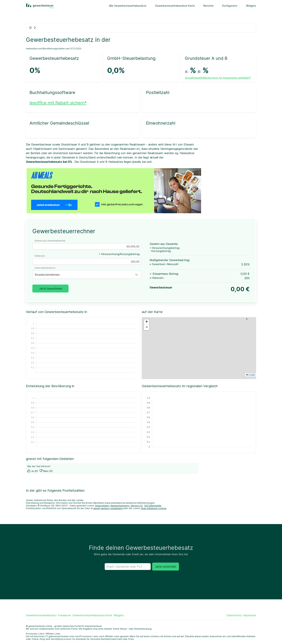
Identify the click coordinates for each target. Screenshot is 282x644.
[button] (137, 275)
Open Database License (153, 508)
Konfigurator (230, 6)
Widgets (251, 6)
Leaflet (251, 375)
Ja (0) (33, 471)
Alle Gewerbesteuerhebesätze (128, 6)
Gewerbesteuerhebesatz (41, 615)
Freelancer (65, 615)
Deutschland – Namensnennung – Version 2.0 (119, 506)
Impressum (250, 615)
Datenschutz (234, 615)
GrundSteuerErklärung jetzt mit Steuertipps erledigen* (218, 78)
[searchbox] (128, 567)
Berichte (209, 6)
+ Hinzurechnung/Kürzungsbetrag (119, 254)
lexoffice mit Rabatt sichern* (58, 103)
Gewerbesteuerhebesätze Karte (175, 6)
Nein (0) (46, 471)
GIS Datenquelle (153, 506)
